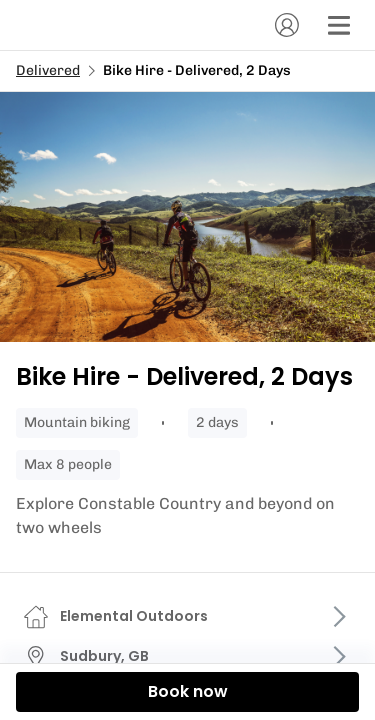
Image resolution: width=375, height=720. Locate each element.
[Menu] (339, 25)
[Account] (287, 25)
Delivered (48, 70)
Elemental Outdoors (134, 616)
